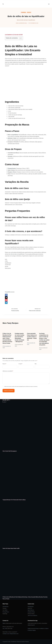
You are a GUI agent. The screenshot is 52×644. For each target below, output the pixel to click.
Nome (4, 364)
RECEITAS (29, 12)
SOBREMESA (23, 12)
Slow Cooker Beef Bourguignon (10, 451)
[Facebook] (26, 295)
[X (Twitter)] (26, 298)
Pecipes (4, 608)
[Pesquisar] (3, 4)
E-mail (20, 364)
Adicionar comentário (8, 371)
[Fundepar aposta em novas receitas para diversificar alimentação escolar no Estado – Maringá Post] (20, 328)
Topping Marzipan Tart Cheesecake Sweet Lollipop (14, 500)
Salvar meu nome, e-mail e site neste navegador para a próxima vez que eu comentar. (21, 386)
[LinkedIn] (26, 303)
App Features (31, 610)
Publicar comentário (9, 391)
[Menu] (49, 4)
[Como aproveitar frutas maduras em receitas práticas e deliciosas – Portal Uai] (32, 328)
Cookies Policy (31, 612)
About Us (30, 608)
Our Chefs (5, 610)
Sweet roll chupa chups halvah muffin (11, 548)
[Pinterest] (26, 300)
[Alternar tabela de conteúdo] (20, 38)
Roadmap (5, 614)
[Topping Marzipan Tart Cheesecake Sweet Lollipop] (26, 475)
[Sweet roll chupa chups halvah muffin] (26, 524)
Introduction (5, 607)
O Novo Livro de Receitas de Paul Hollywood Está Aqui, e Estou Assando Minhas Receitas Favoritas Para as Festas (7, 338)
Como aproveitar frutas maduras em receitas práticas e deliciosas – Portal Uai (32, 337)
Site (36, 364)
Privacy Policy (31, 614)
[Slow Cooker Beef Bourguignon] (26, 427)
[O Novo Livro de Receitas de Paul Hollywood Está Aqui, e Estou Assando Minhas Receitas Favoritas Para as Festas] (8, 328)
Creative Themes (25, 642)
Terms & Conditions (32, 616)
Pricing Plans (6, 612)
